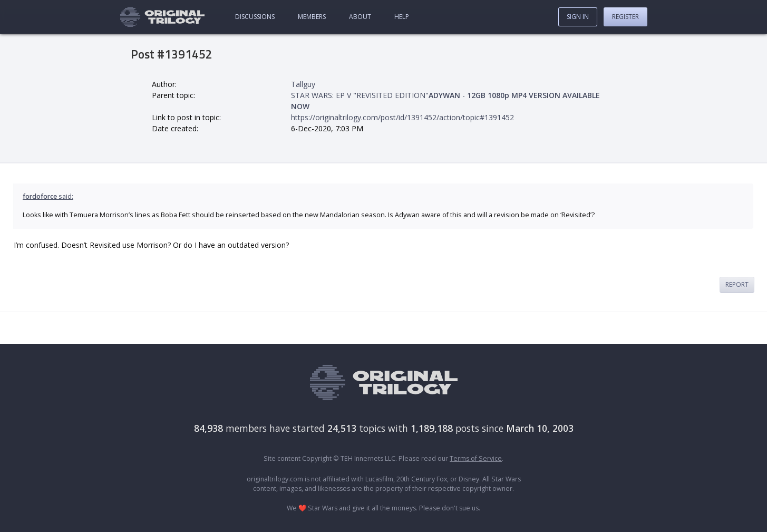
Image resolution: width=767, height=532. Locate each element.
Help (402, 17)
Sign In (578, 17)
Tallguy (303, 84)
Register (625, 17)
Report (737, 284)
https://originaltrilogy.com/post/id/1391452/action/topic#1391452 (402, 117)
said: (48, 196)
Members (312, 17)
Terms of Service (476, 458)
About (360, 17)
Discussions (255, 17)
